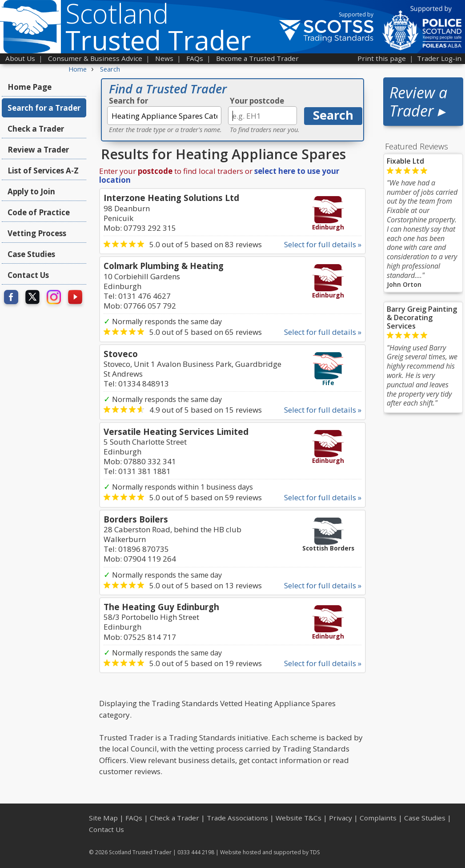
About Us (20, 58)
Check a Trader (36, 129)
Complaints (378, 818)
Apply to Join (31, 191)
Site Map (103, 818)
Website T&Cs (299, 818)
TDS (315, 852)
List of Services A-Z (43, 171)
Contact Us (28, 275)
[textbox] (164, 116)
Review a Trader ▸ (418, 102)
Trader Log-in (439, 58)
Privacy (341, 818)
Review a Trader (38, 150)
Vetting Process (37, 233)
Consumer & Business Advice (95, 58)
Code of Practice (39, 212)
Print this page (382, 58)
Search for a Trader (44, 108)
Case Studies (31, 254)
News (164, 58)
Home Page (30, 87)
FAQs (195, 58)
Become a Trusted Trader (257, 58)
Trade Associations (237, 818)
